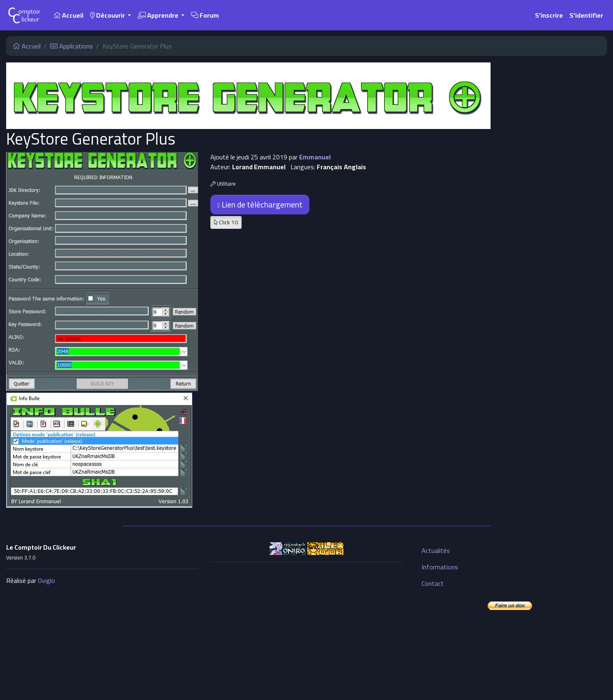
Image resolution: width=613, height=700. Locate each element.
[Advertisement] (306, 626)
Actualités (436, 550)
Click (226, 222)
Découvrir (108, 15)
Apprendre (159, 15)
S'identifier (586, 15)
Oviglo (46, 580)
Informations (440, 567)
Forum (205, 15)
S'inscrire (549, 15)
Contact (433, 583)
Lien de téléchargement (260, 204)
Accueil (68, 15)
